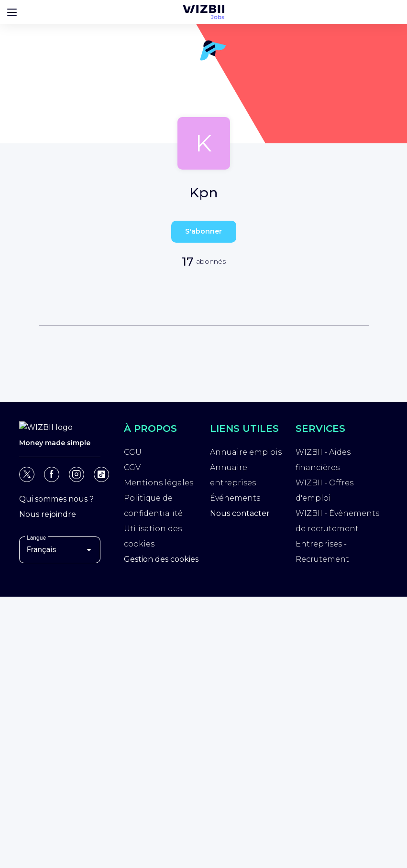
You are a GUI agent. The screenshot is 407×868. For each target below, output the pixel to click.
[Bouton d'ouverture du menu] (12, 12)
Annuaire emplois (246, 452)
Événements (235, 498)
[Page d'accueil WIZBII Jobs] (203, 12)
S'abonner (203, 231)
